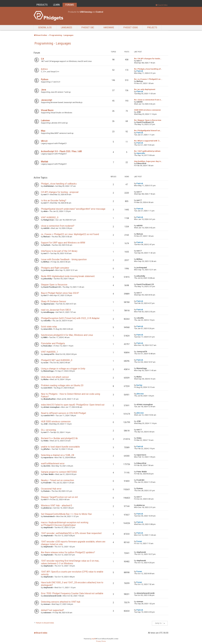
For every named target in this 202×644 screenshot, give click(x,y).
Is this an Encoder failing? (54, 201)
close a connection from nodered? (58, 226)
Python (45, 79)
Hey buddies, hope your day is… (148, 161)
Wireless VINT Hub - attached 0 (56, 506)
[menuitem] (98, 641)
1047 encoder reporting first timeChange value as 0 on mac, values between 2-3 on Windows (70, 562)
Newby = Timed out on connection (57, 480)
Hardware (109, 28)
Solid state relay (49, 327)
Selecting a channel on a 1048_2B (58, 455)
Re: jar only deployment (145, 89)
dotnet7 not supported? (52, 610)
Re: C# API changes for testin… (148, 59)
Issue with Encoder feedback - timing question (64, 259)
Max (43, 131)
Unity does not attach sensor (55, 377)
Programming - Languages (53, 43)
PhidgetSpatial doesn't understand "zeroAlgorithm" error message (73, 209)
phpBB (94, 639)
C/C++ (44, 69)
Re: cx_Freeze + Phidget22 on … (148, 79)
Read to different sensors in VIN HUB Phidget (63, 413)
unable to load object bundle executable (60, 447)
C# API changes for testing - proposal (60, 192)
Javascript (47, 100)
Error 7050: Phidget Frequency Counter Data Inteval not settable (72, 593)
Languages (66, 28)
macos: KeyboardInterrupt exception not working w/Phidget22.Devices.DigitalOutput (65, 524)
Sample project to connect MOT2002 (59, 472)
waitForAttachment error (53, 464)
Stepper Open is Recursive (54, 285)
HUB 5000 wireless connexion (147, 110)
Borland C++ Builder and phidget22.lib (59, 438)
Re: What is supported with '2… (147, 141)
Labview (45, 120)
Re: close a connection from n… (148, 100)
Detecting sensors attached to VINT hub (61, 602)
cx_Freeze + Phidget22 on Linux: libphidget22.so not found (70, 234)
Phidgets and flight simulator (55, 268)
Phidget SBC (88, 28)
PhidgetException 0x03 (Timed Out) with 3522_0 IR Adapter (70, 318)
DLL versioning (48, 430)
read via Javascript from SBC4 (56, 310)
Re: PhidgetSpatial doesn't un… (148, 131)
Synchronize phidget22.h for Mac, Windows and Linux (67, 335)
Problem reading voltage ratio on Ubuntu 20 (62, 385)
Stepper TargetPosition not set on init (59, 497)
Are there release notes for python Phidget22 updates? (68, 552)
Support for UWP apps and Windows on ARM (63, 243)
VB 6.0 (44, 141)
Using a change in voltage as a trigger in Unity (63, 369)
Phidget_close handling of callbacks (59, 184)
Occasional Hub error (51, 489)
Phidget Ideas (131, 28)
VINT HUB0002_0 (50, 217)
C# (43, 59)
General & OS (45, 28)
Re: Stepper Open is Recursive (148, 120)
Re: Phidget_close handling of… (148, 69)
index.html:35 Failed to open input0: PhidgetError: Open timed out (73, 405)
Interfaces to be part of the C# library (59, 251)
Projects (152, 28)
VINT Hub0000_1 (49, 352)
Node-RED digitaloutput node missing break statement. (68, 276)
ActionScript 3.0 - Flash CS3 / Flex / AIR (61, 151)
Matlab (45, 162)
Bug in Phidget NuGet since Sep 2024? (60, 293)
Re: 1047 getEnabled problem (147, 151)
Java (43, 90)
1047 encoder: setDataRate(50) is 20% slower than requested (71, 533)
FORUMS (70, 5)
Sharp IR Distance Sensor (54, 301)
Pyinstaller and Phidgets (53, 343)
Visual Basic (47, 110)
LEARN (56, 5)
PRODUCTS (42, 5)
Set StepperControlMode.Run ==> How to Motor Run (66, 514)
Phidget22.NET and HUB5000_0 (57, 360)
